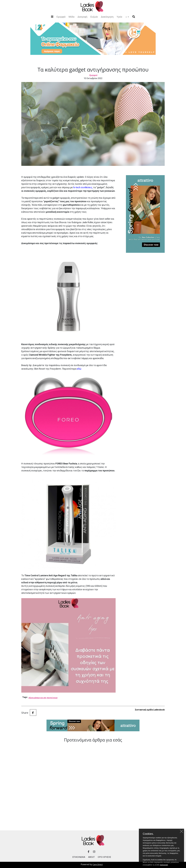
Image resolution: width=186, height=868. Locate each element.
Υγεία (119, 17)
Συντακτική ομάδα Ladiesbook (150, 710)
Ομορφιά (61, 17)
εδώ (79, 369)
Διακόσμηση (107, 17)
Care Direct (98, 864)
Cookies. (148, 837)
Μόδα (71, 17)
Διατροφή (82, 17)
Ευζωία (94, 17)
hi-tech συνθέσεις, (83, 187)
